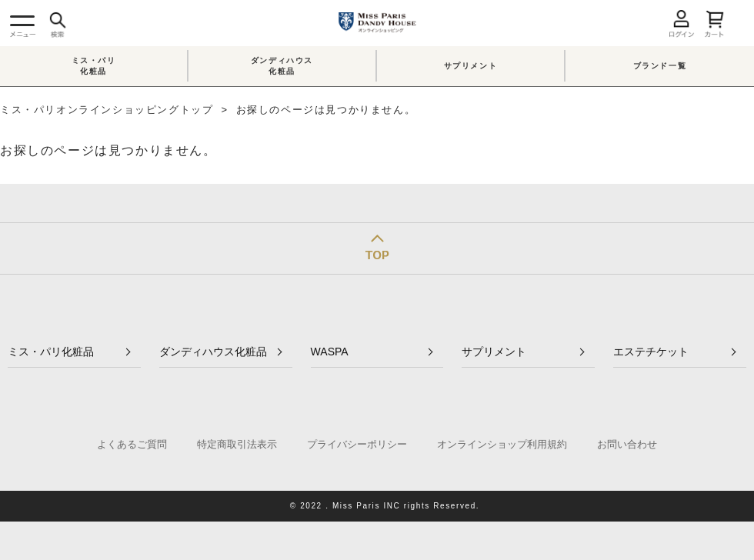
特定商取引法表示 (237, 444)
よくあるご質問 (132, 444)
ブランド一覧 (660, 66)
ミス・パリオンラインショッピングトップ (107, 110)
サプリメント (471, 66)
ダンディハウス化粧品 (282, 66)
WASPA (330, 352)
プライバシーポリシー (357, 444)
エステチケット (651, 352)
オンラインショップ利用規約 (502, 444)
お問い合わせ (627, 444)
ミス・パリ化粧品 (94, 66)
